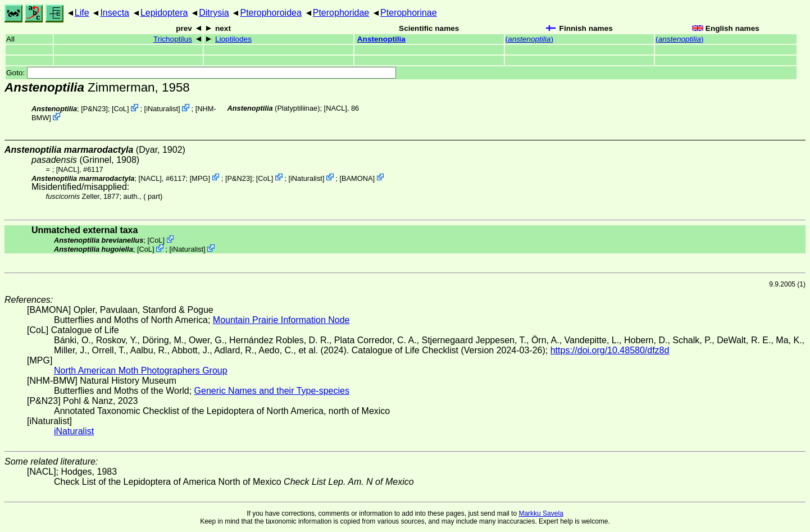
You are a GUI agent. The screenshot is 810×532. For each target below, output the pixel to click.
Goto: (201, 73)
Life (82, 13)
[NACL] (336, 108)
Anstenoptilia (381, 39)
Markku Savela (541, 513)
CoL (120, 109)
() (529, 39)
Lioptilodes (233, 39)
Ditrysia (214, 13)
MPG (200, 178)
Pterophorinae (409, 13)
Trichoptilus (173, 39)
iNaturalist (162, 109)
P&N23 (95, 109)
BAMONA (357, 178)
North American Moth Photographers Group (141, 370)
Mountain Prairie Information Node (281, 320)
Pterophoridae (341, 13)
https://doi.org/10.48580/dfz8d (610, 350)
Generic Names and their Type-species (272, 391)
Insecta (115, 13)
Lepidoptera (164, 13)
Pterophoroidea (270, 13)
